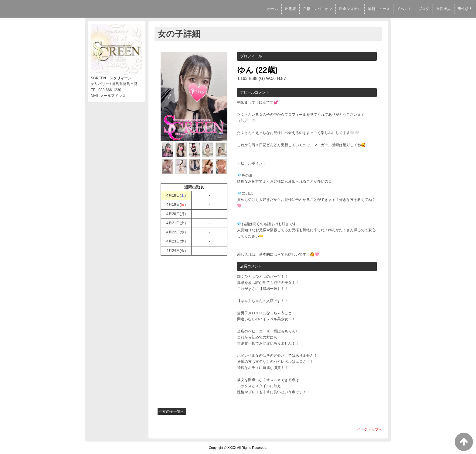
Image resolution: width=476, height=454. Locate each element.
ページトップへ (369, 429)
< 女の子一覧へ (172, 411)
